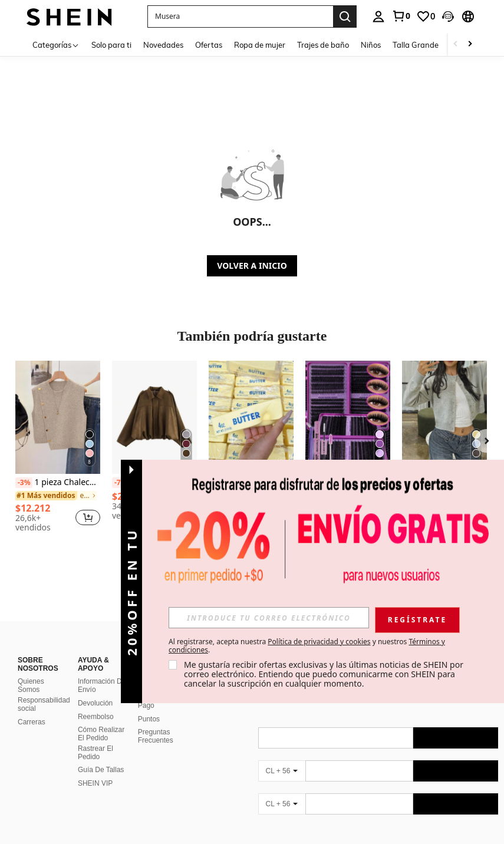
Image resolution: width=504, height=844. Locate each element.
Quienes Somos (31, 685)
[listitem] (58, 448)
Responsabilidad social (44, 704)
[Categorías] (56, 44)
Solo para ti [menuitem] (111, 45)
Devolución (95, 703)
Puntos (149, 719)
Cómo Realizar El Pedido (101, 734)
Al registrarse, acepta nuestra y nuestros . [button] (307, 646)
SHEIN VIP (95, 783)
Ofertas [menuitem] (209, 45)
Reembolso (96, 717)
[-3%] (24, 483)
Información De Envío (102, 685)
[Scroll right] (470, 44)
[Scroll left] (456, 44)
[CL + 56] (282, 771)
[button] (240, 17)
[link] (401, 16)
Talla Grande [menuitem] (416, 45)
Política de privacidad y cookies (319, 642)
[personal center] (378, 17)
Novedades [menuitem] (163, 45)
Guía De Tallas (101, 770)
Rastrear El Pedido (95, 753)
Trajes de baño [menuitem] (323, 45)
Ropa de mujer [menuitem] (260, 45)
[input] (269, 618)
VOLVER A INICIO (252, 266)
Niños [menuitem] (371, 45)
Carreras (32, 722)
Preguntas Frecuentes (156, 736)
